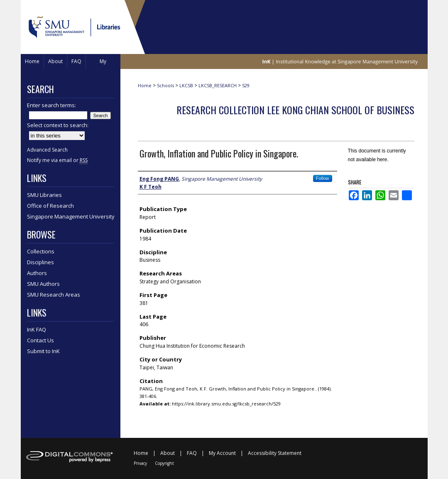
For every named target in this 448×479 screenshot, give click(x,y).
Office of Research (50, 206)
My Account (222, 453)
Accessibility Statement (275, 453)
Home (145, 85)
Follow (323, 178)
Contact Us (40, 340)
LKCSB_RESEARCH (218, 85)
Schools (165, 85)
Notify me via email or (57, 160)
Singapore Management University (71, 216)
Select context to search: (58, 125)
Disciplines (40, 262)
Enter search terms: (51, 105)
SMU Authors (43, 284)
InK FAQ (37, 329)
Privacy (140, 463)
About (168, 453)
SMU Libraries (44, 195)
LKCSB (186, 85)
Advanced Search (47, 150)
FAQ (192, 453)
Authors (37, 273)
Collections (41, 251)
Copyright (164, 463)
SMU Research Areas (54, 295)
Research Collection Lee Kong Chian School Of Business (295, 110)
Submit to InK (43, 351)
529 (246, 85)
